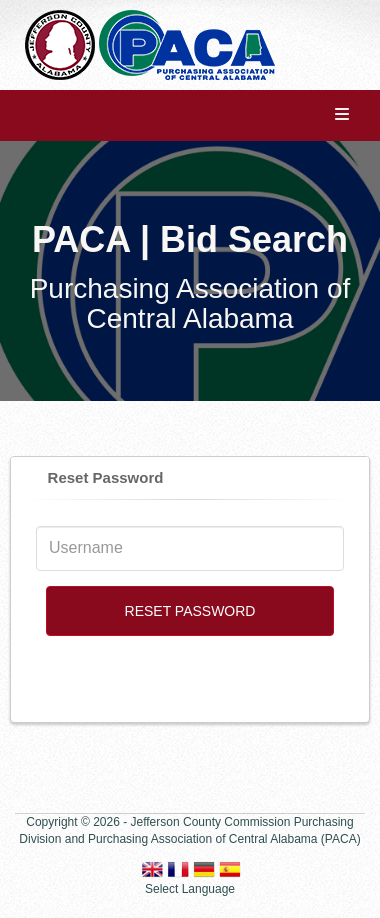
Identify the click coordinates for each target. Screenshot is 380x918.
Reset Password (106, 477)
